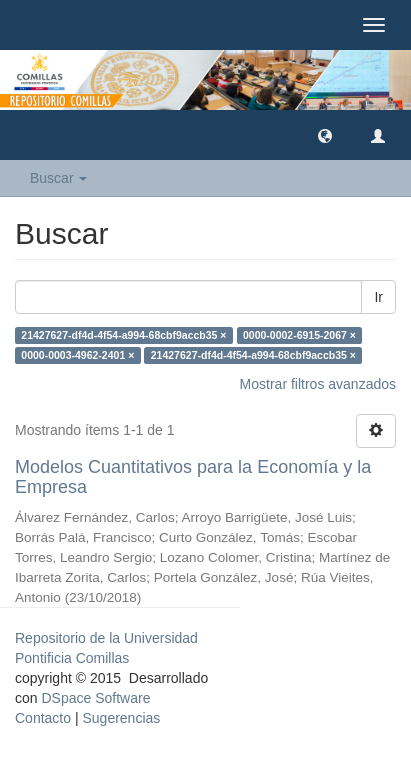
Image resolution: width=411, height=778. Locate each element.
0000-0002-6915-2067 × (299, 335)
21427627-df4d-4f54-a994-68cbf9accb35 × (123, 335)
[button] (325, 135)
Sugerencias (121, 718)
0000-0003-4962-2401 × (77, 355)
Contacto (43, 718)
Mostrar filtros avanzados (318, 384)
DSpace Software (95, 698)
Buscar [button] (58, 178)
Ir (378, 297)
